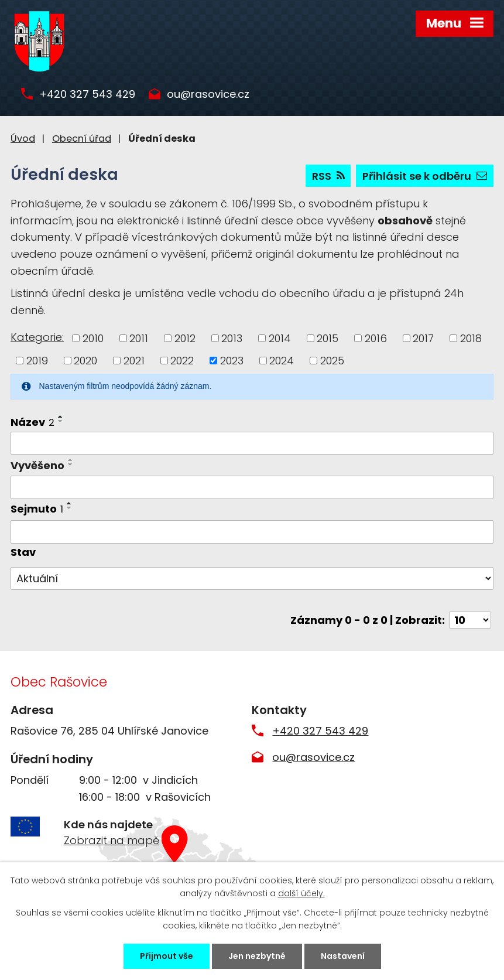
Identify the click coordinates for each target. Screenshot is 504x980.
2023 (232, 361)
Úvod (23, 139)
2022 (182, 361)
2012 (185, 338)
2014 (280, 338)
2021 (134, 361)
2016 (376, 338)
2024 (282, 361)
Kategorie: (37, 337)
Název (32, 422)
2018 (471, 338)
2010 (93, 338)
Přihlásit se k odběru (425, 176)
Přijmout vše (167, 956)
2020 (85, 361)
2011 (139, 338)
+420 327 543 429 (87, 95)
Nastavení (343, 956)
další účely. (301, 893)
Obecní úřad (82, 139)
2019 (37, 361)
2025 (332, 361)
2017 (423, 338)
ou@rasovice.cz (208, 95)
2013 (232, 338)
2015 (328, 338)
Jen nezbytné (257, 956)
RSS (328, 176)
